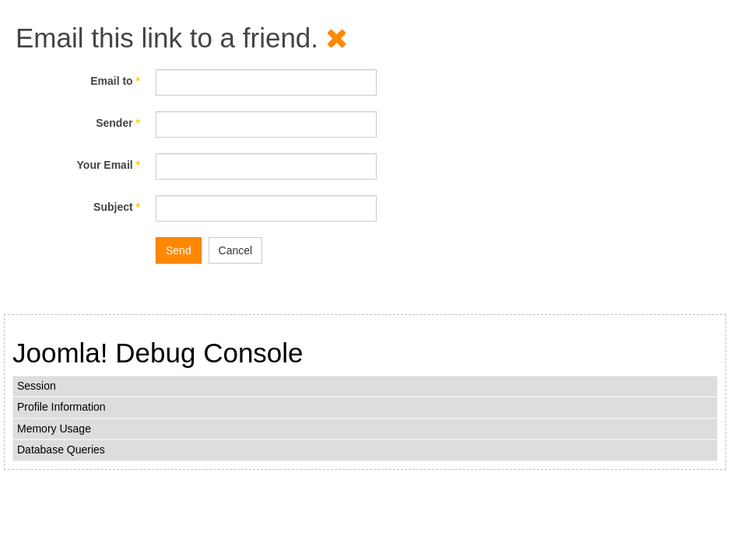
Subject (117, 207)
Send (179, 250)
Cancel (236, 250)
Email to (115, 81)
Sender (118, 123)
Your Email (109, 165)
